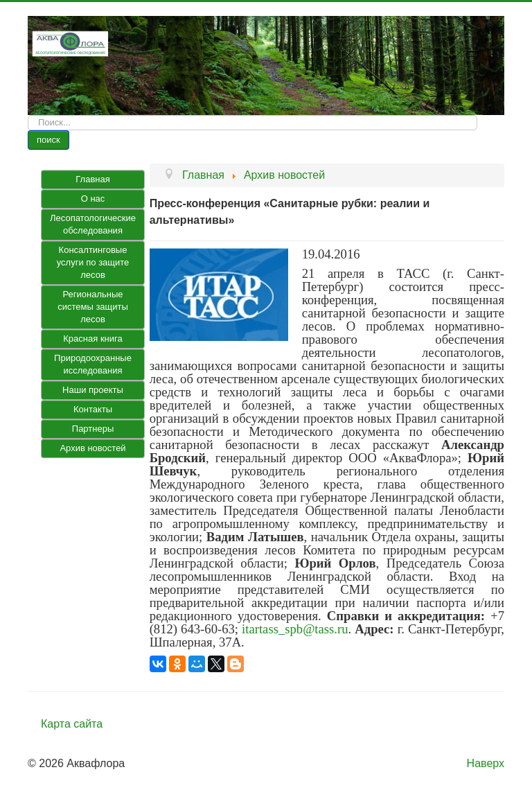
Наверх (486, 763)
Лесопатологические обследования (93, 224)
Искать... (28, 115)
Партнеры (93, 429)
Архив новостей (92, 448)
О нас (93, 199)
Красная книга (92, 339)
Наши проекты (93, 390)
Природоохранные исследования (93, 364)
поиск (48, 140)
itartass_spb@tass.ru (295, 629)
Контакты (93, 409)
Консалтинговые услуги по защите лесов (93, 262)
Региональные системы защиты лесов (93, 307)
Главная (92, 179)
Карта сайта (72, 724)
